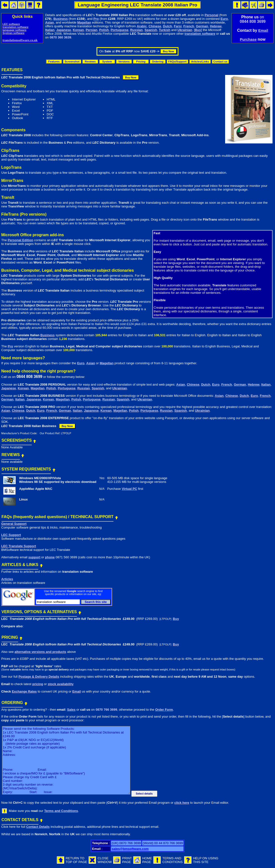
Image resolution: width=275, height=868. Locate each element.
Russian (136, 30)
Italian (50, 30)
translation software (16, 27)
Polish (104, 30)
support (34, 557)
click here (182, 803)
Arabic (142, 26)
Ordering (158, 62)
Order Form (164, 710)
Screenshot (72, 62)
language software (15, 30)
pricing (38, 684)
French (189, 26)
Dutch (167, 26)
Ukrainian (185, 30)
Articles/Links (200, 62)
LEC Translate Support (19, 546)
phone (50, 557)
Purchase (248, 39)
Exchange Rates (24, 691)
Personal (212, 15)
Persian (91, 30)
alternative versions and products (40, 652)
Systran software (14, 33)
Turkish (165, 30)
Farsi (178, 26)
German (202, 26)
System (107, 62)
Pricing (141, 62)
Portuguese (120, 30)
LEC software (11, 24)
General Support (14, 524)
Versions (124, 62)
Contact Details (38, 827)
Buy (198, 30)
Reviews (90, 62)
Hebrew (216, 26)
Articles (7, 579)
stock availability (61, 684)
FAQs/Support (177, 62)
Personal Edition (20, 240)
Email (263, 30)
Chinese (155, 26)
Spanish (151, 30)
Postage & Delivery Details (39, 677)
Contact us (221, 62)
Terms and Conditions (61, 811)
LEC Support (11, 535)
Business (61, 19)
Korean (78, 30)
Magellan (84, 22)
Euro (224, 19)
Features (54, 62)
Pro (96, 19)
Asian (50, 22)
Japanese (64, 30)
